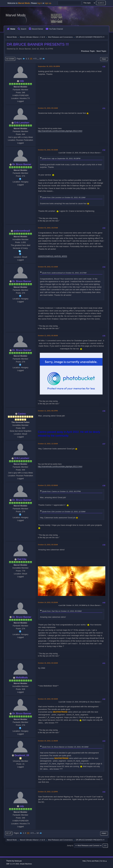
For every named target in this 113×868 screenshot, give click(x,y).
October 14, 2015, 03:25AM (48, 602)
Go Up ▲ (103, 861)
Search (22, 29)
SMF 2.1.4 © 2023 (13, 864)
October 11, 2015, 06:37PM (48, 411)
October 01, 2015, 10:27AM (48, 228)
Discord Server (36, 29)
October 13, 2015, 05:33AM (48, 545)
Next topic (101, 51)
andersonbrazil (22, 231)
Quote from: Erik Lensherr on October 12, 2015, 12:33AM (64, 512)
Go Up (9, 833)
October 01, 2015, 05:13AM (48, 108)
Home (11, 29)
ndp (22, 81)
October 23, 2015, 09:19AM (48, 699)
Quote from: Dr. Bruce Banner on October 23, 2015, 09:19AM (65, 747)
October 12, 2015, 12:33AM (48, 444)
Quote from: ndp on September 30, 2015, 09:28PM (61, 158)
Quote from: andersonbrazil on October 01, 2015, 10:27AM (64, 273)
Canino (22, 414)
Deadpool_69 (22, 755)
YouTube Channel (54, 29)
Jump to (70, 846)
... (38, 59)
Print (104, 59)
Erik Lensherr (22, 123)
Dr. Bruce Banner (22, 164)
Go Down (10, 59)
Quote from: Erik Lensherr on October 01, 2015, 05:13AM (64, 197)
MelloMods (22, 678)
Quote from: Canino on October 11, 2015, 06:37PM (61, 491)
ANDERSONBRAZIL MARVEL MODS (53, 256)
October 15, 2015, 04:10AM (48, 663)
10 (40, 59)
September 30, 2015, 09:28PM (49, 66)
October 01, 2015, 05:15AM (48, 150)
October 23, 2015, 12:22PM (48, 792)
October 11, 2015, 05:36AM (48, 336)
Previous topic (88, 51)
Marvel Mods (16, 15)
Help (84, 861)
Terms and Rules (93, 861)
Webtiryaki (18, 861)
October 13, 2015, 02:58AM (48, 485)
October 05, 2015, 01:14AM (48, 267)
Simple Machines (26, 864)
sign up (48, 3)
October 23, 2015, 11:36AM (48, 741)
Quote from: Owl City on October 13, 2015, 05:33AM (62, 611)
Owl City (22, 559)
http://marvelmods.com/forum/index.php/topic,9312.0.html (60, 131)
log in (40, 3)
